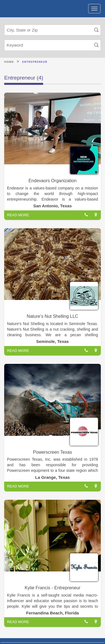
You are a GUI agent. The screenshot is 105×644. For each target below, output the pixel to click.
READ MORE (18, 215)
